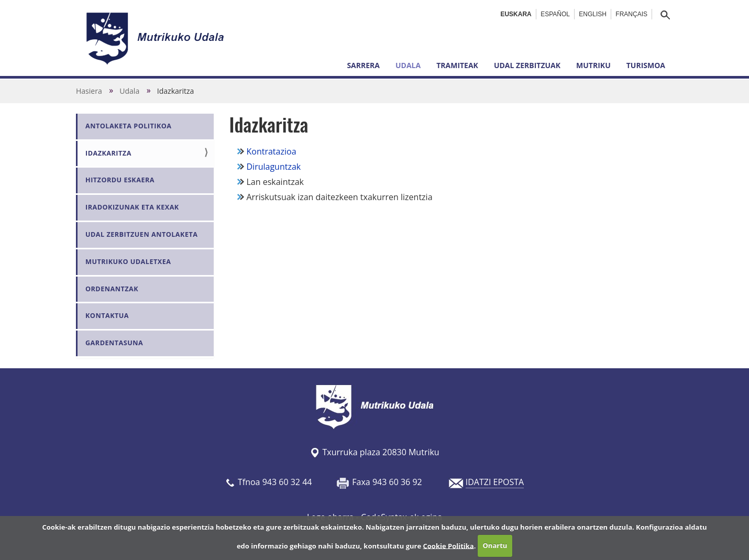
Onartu (495, 545)
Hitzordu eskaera (120, 180)
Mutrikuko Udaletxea (128, 262)
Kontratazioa (272, 151)
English (593, 14)
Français (631, 14)
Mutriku (593, 65)
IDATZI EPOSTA (495, 482)
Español (555, 14)
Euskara (516, 14)
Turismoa (646, 65)
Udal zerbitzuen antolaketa (141, 234)
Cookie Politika (449, 545)
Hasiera (89, 91)
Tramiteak (457, 65)
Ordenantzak (112, 289)
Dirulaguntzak (274, 167)
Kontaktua (107, 316)
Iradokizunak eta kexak (132, 207)
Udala (408, 65)
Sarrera (363, 65)
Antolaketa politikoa (129, 126)
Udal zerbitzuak (527, 65)
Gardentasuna (114, 343)
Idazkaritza (108, 153)
